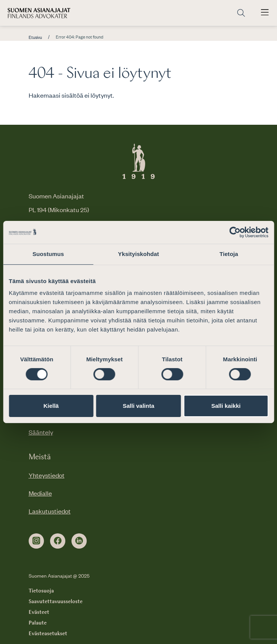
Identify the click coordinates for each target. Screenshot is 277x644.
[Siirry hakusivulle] (241, 13)
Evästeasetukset (48, 634)
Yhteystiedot (47, 475)
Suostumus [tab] (48, 254)
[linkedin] (79, 541)
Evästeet (39, 612)
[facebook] (58, 541)
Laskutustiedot (50, 511)
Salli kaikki (226, 406)
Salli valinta (138, 406)
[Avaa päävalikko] (265, 13)
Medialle (40, 493)
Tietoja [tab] (229, 254)
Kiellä (51, 406)
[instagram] (36, 541)
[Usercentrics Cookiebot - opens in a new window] (235, 232)
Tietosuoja (41, 591)
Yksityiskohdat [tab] (138, 254)
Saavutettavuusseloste (56, 602)
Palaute (38, 623)
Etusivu (35, 37)
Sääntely (41, 432)
